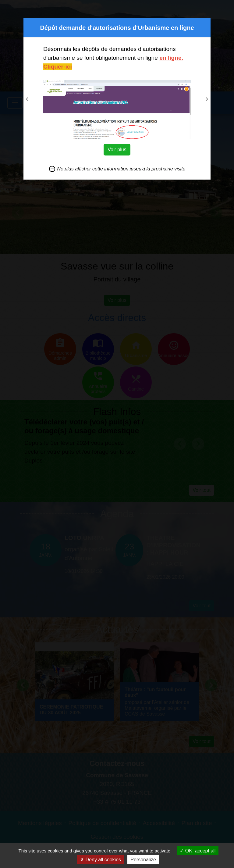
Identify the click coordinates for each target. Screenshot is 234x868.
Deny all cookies (101, 860)
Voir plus (117, 150)
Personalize (143, 860)
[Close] (205, 24)
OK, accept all (198, 851)
